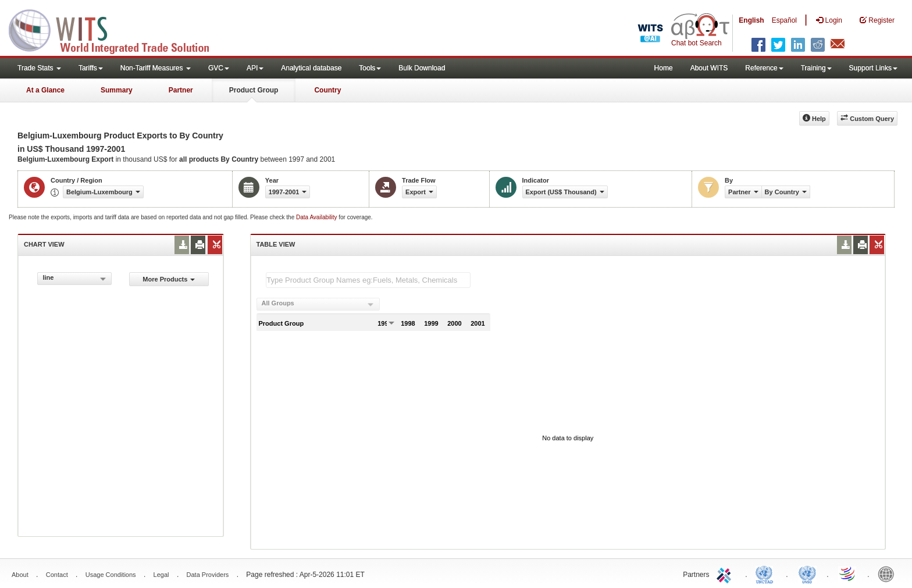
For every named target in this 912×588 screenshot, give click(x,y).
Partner (181, 90)
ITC (726, 573)
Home (664, 68)
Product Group (254, 90)
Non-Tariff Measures (156, 68)
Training (816, 68)
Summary (117, 90)
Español (784, 20)
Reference (764, 68)
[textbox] (368, 280)
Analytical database (311, 68)
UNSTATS (807, 573)
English (751, 20)
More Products (169, 279)
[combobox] (74, 279)
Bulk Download (422, 68)
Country (327, 90)
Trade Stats (39, 68)
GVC (219, 68)
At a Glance (45, 90)
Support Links (873, 68)
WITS (116, 29)
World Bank (889, 573)
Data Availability (317, 217)
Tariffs (91, 68)
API (255, 68)
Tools (370, 68)
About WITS (709, 68)
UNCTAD (767, 573)
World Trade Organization (848, 573)
